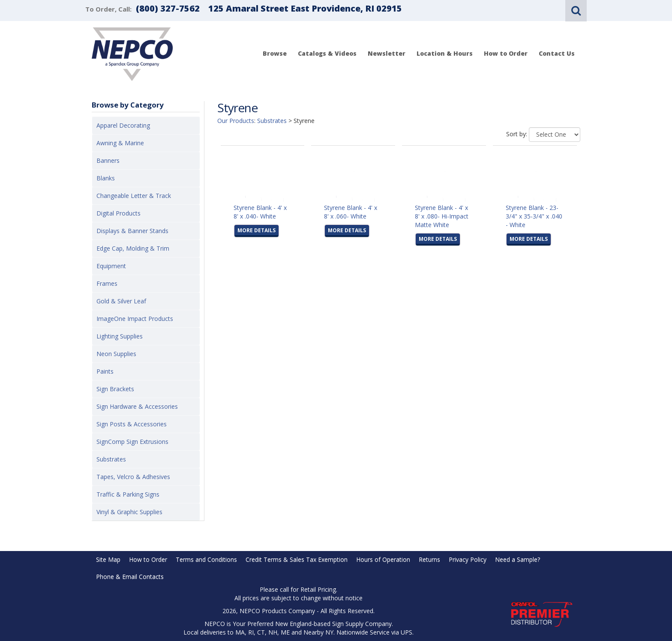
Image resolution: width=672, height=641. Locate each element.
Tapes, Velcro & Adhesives (133, 477)
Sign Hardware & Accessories (137, 406)
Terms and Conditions (206, 559)
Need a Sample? (517, 559)
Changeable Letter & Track (134, 196)
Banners (108, 160)
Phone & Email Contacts (130, 577)
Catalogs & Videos (327, 53)
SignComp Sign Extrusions (132, 442)
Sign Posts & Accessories (132, 424)
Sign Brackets (115, 389)
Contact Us (557, 53)
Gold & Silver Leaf (121, 301)
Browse (275, 53)
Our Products (236, 121)
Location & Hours (445, 53)
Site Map (108, 559)
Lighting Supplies (120, 336)
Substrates (111, 459)
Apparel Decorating (123, 125)
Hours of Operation (383, 559)
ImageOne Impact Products (135, 319)
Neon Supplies (116, 354)
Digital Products (118, 213)
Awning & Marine (120, 143)
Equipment (111, 266)
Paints (105, 371)
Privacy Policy (468, 559)
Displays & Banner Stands (132, 231)
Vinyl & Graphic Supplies (129, 512)
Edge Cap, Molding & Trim (133, 248)
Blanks (106, 178)
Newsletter (387, 53)
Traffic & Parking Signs (128, 494)
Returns (429, 559)
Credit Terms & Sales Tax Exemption (297, 559)
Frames (107, 283)
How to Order (506, 53)
